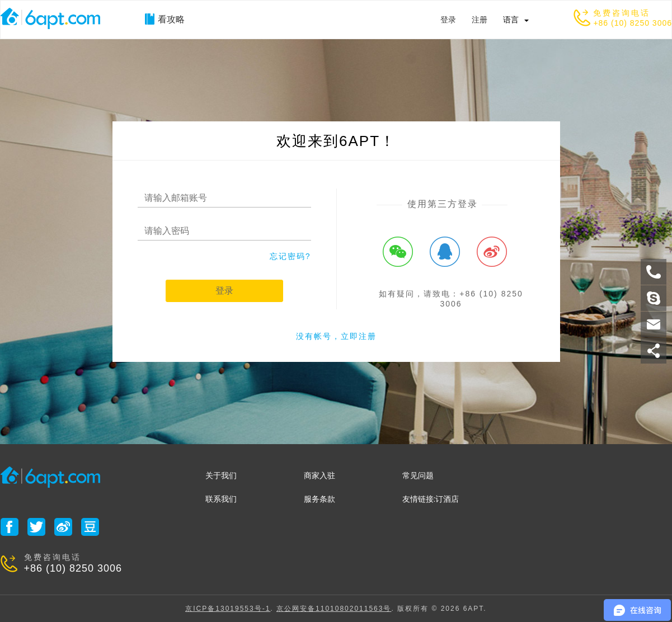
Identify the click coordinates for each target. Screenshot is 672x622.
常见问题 (418, 475)
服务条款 (319, 499)
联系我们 (221, 499)
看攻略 (165, 19)
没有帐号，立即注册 (336, 336)
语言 (511, 20)
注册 (480, 20)
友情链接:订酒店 (431, 499)
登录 (448, 20)
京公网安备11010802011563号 (334, 609)
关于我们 (221, 475)
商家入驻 (319, 475)
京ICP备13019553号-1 (228, 609)
